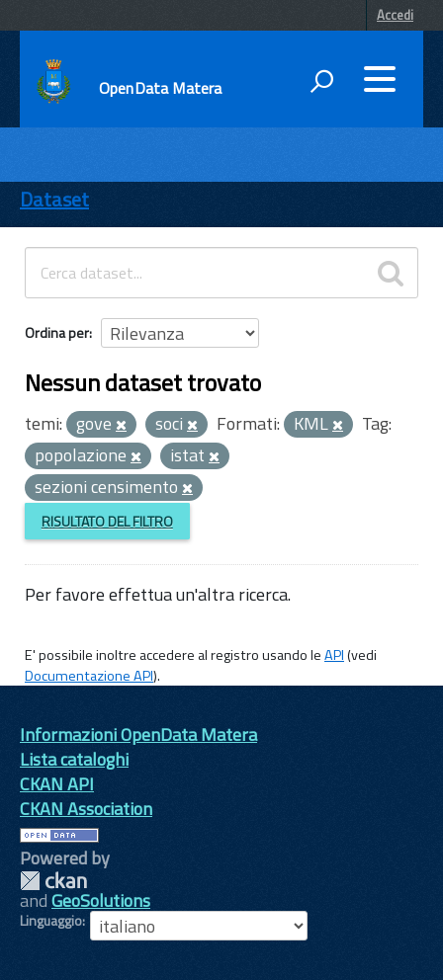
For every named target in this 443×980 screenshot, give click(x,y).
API (334, 655)
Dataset (54, 199)
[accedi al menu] (380, 79)
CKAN (53, 881)
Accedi (395, 15)
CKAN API (57, 784)
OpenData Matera (160, 88)
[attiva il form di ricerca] (321, 81)
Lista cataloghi (74, 759)
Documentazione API (89, 676)
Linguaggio (51, 921)
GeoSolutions (101, 900)
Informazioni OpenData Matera (138, 735)
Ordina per (57, 332)
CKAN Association (86, 809)
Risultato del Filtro (107, 521)
